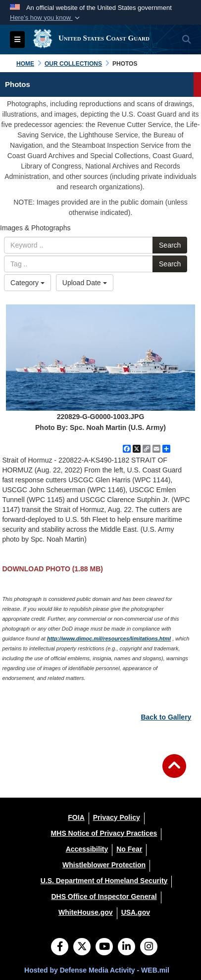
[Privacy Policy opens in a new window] (117, 817)
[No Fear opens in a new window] (129, 849)
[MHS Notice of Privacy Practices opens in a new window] (104, 833)
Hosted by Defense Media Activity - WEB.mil (97, 970)
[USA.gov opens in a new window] (136, 912)
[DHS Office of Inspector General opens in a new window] (104, 896)
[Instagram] (149, 947)
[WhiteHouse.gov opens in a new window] (86, 912)
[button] (46, 18)
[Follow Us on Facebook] (60, 947)
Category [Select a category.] (27, 283)
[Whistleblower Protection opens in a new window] (104, 865)
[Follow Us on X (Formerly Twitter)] (82, 947)
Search (170, 245)
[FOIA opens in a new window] (76, 817)
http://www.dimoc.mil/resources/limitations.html (109, 639)
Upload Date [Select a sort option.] (85, 283)
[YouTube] (104, 947)
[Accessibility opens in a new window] (87, 849)
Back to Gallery (166, 717)
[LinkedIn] (126, 947)
